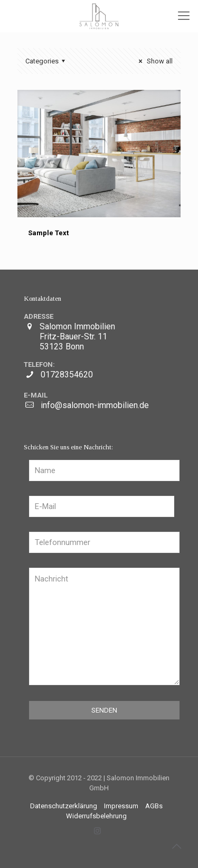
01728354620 (67, 375)
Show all (154, 61)
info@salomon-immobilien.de (95, 405)
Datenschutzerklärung (64, 806)
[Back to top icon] (176, 846)
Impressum (121, 806)
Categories (47, 61)
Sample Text (48, 233)
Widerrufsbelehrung (96, 816)
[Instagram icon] (97, 831)
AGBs (154, 806)
